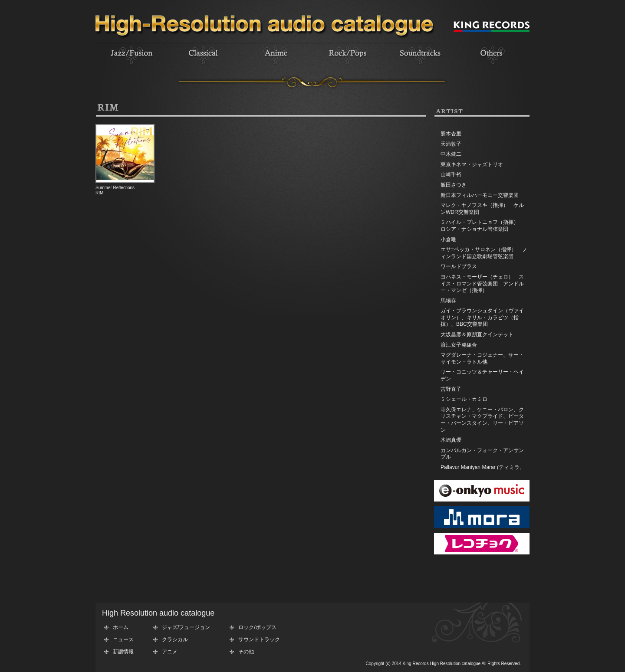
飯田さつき (454, 185)
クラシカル (175, 639)
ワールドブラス (459, 266)
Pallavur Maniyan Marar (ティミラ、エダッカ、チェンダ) (483, 471)
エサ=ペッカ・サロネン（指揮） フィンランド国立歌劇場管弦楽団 (484, 253)
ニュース (123, 639)
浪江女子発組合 (459, 345)
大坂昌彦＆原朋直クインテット (477, 334)
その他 (246, 652)
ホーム (121, 627)
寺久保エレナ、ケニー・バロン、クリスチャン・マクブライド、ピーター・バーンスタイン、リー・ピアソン (482, 420)
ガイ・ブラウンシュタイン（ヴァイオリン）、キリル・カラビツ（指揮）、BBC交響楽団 (482, 317)
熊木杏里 (451, 134)
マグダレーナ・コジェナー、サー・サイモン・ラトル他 (482, 358)
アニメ (170, 652)
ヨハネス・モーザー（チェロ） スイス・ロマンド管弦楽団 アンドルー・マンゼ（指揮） (482, 284)
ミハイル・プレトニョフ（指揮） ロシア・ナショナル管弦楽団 (482, 226)
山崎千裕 (451, 174)
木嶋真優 (451, 440)
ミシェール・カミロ (464, 399)
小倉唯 (448, 239)
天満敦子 (451, 144)
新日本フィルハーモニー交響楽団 (480, 195)
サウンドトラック (259, 639)
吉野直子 (451, 389)
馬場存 (448, 301)
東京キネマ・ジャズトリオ (472, 164)
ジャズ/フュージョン (186, 627)
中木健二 (451, 154)
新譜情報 (123, 652)
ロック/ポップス (257, 627)
